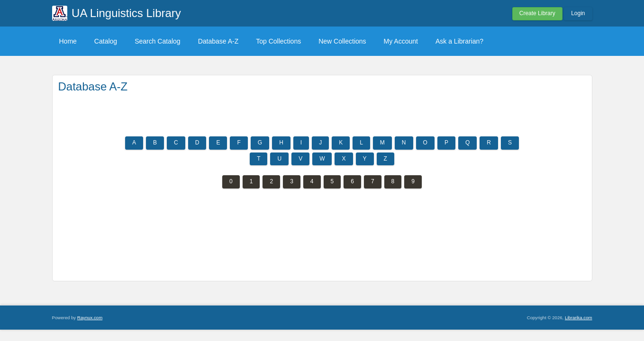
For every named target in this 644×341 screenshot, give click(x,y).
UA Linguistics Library (126, 13)
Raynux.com (90, 318)
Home (68, 41)
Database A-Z (218, 41)
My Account (401, 41)
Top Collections (278, 41)
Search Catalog (158, 41)
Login (578, 13)
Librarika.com (579, 318)
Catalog (106, 41)
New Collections (342, 41)
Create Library (537, 13)
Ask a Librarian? (459, 41)
